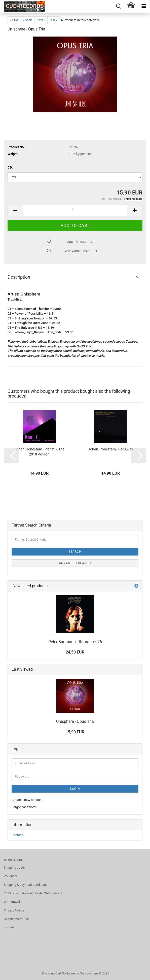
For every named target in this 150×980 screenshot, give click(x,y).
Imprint (9, 927)
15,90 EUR (75, 732)
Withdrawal (12, 902)
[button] (15, 210)
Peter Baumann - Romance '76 (75, 642)
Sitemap (17, 835)
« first (14, 20)
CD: (10, 167)
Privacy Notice (14, 910)
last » (54, 20)
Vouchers (11, 876)
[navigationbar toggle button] (144, 6)
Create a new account (27, 800)
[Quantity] (75, 210)
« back (27, 20)
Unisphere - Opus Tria (75, 721)
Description (19, 277)
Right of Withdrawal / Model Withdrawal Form (36, 893)
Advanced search (75, 563)
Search (75, 552)
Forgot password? (24, 807)
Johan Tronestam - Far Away (111, 449)
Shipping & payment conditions (26, 885)
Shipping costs (14, 868)
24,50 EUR (75, 652)
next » (41, 20)
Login (75, 789)
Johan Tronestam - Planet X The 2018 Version (39, 452)
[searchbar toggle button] (119, 6)
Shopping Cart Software (58, 973)
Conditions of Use (16, 919)
